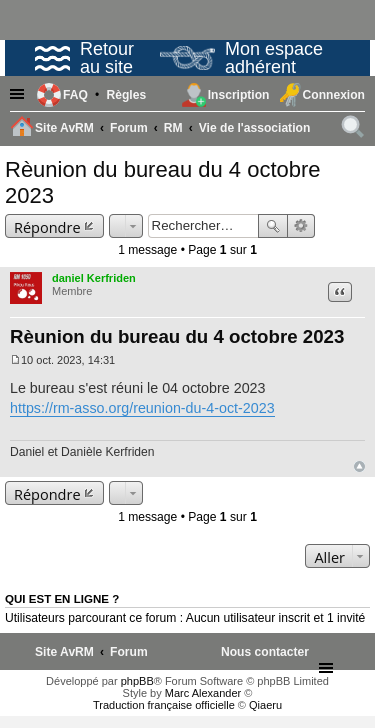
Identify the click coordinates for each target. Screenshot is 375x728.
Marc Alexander (203, 693)
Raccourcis (20, 95)
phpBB (137, 681)
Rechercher (273, 226)
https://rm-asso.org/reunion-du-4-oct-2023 (142, 408)
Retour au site (84, 58)
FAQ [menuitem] (75, 95)
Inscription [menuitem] (239, 95)
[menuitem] (126, 95)
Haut (359, 466)
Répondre (47, 227)
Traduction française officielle (164, 705)
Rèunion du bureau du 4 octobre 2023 (177, 336)
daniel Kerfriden (94, 278)
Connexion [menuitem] (334, 95)
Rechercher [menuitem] (354, 130)
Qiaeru (265, 705)
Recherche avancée (301, 226)
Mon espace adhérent (241, 58)
